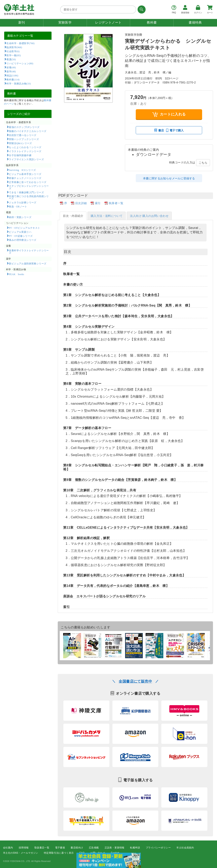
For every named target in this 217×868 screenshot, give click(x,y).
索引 (98, 203)
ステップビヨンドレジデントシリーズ (29, 187)
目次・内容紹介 (73, 216)
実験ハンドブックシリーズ (24, 139)
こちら (203, 163)
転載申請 (135, 848)
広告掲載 (94, 848)
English (115, 853)
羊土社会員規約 (185, 848)
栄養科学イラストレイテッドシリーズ (29, 252)
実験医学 (65, 22)
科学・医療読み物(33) (19, 83)
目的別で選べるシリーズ (23, 135)
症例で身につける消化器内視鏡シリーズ (29, 197)
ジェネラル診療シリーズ (23, 202)
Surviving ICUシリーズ (22, 170)
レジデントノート (108, 22)
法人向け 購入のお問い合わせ (149, 216)
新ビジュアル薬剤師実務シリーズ (28, 263)
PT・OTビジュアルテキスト (24, 228)
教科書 (152, 22)
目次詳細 (81, 203)
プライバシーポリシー (158, 848)
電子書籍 (60, 848)
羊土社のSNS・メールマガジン (21, 853)
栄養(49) (11, 67)
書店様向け (77, 848)
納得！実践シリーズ (20, 217)
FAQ (82, 853)
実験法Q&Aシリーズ (20, 143)
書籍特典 (195, 22)
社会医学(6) (13, 51)
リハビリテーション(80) (20, 63)
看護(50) (11, 59)
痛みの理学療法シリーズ (23, 240)
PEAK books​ (16, 274)
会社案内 (8, 848)
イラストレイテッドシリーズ (25, 151)
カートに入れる (169, 114)
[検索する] (141, 9)
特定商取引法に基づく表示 (59, 853)
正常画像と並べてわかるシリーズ (28, 182)
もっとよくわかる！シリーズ (25, 147)
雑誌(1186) (12, 75)
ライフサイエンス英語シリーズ (26, 159)
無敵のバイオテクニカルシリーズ (28, 131)
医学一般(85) (14, 55)
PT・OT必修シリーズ (21, 236)
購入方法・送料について (107, 216)
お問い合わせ (98, 853)
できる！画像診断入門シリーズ (26, 192)
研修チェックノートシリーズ (25, 178)
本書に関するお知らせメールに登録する (169, 178)
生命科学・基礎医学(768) (20, 43)
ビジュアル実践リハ (20, 232)
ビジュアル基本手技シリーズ (25, 174)
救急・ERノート (18, 206)
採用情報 (24, 848)
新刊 (22, 22)
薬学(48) (11, 71)
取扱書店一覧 (42, 848)
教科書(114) (13, 79)
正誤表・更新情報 (115, 848)
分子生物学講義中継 (20, 155)
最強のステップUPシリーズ (24, 127)
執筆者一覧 (116, 203)
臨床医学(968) (14, 47)
